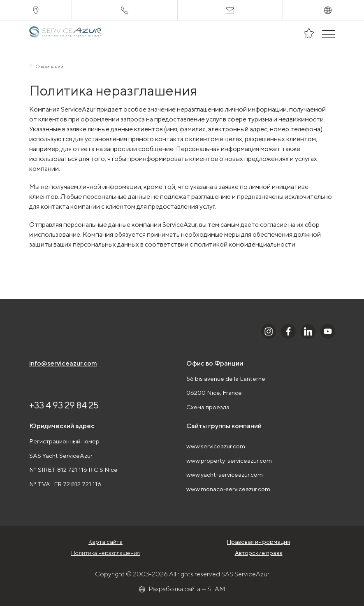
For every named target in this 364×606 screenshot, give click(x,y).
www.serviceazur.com (216, 446)
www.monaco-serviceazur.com (228, 489)
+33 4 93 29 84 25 (64, 405)
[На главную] (66, 33)
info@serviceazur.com (63, 363)
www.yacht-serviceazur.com (225, 474)
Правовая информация (259, 542)
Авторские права (259, 553)
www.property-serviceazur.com (229, 460)
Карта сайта (105, 542)
